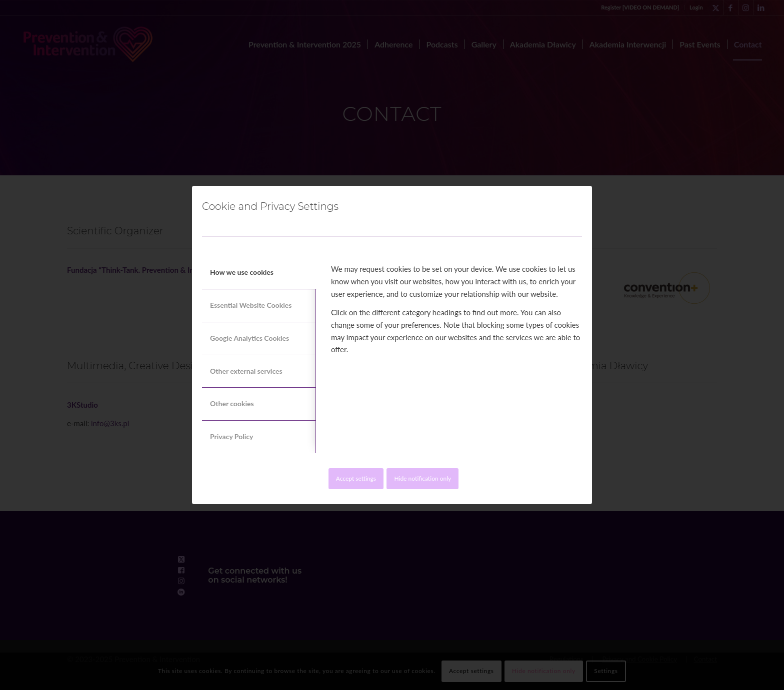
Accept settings (356, 478)
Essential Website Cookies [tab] (251, 305)
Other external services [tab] (246, 371)
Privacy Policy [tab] (231, 436)
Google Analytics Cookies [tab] (249, 338)
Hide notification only (422, 478)
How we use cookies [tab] (242, 272)
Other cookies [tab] (232, 403)
